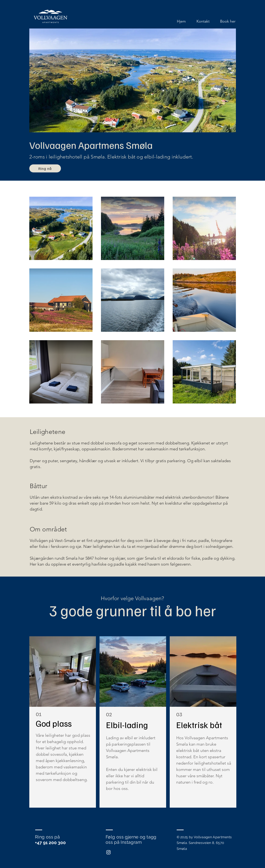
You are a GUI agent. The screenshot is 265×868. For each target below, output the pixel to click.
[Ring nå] (45, 168)
